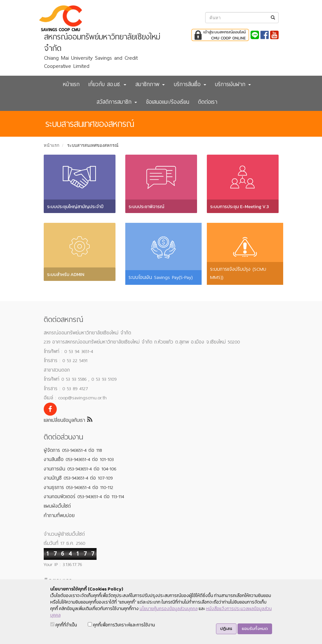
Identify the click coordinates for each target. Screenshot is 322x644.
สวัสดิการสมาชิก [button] (117, 102)
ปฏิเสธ (226, 629)
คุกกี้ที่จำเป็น (64, 625)
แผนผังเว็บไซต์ (57, 506)
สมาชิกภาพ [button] (150, 84)
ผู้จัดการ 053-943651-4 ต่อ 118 (73, 450)
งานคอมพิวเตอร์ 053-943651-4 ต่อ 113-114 (84, 497)
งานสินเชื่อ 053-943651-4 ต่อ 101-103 (79, 459)
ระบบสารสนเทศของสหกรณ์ (93, 145)
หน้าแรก (71, 84)
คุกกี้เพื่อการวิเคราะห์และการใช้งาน (121, 625)
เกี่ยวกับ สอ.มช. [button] (107, 84)
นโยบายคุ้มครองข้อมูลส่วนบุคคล (169, 609)
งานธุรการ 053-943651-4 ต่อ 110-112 (78, 487)
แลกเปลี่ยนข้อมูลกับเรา (68, 420)
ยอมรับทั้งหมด (255, 629)
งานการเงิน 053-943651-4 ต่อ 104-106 (80, 469)
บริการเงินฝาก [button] (233, 84)
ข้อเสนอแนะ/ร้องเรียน (168, 102)
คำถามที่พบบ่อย (59, 515)
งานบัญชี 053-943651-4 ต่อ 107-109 (78, 478)
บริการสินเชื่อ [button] (190, 84)
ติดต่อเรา (208, 102)
